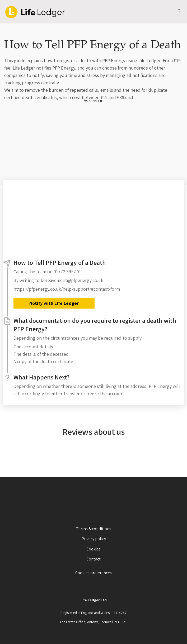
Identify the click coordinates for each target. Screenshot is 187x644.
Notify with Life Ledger (54, 303)
